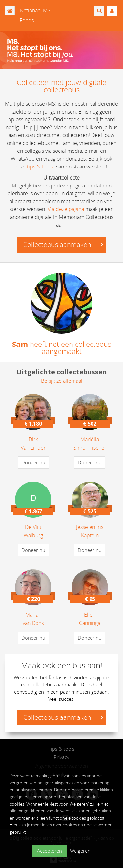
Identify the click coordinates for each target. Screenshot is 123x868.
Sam (20, 344)
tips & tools (40, 167)
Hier (14, 825)
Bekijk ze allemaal (62, 381)
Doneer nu (33, 462)
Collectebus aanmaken (63, 245)
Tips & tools (61, 749)
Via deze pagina (66, 209)
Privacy (61, 757)
